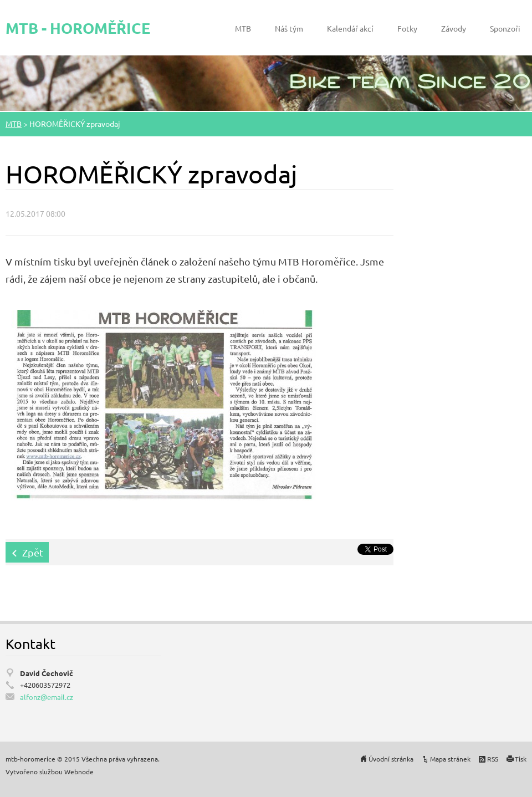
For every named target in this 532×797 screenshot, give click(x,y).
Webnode (79, 772)
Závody (454, 28)
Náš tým (289, 28)
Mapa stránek (450, 759)
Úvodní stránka (391, 759)
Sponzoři (505, 28)
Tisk (521, 759)
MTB (243, 28)
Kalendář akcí (350, 28)
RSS (493, 759)
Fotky (407, 28)
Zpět (33, 552)
